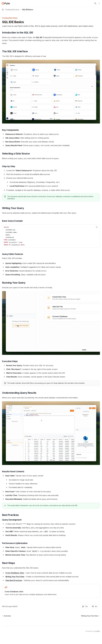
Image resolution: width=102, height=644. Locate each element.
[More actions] (99, 3)
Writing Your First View (15, 577)
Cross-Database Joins (15, 573)
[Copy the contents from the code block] (97, 227)
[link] (51, 591)
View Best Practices (14, 580)
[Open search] (95, 3)
